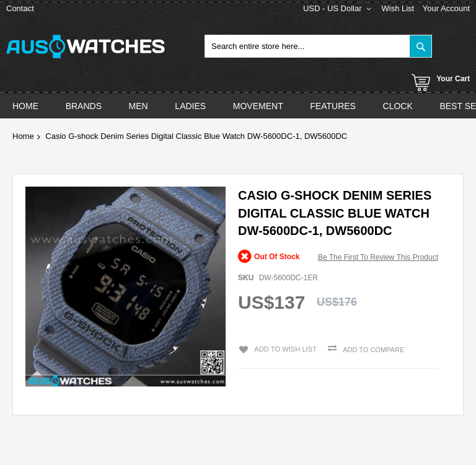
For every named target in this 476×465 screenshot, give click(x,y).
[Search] (421, 46)
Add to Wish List (284, 348)
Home (23, 136)
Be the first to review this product (378, 257)
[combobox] (318, 46)
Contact (20, 8)
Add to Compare (372, 350)
